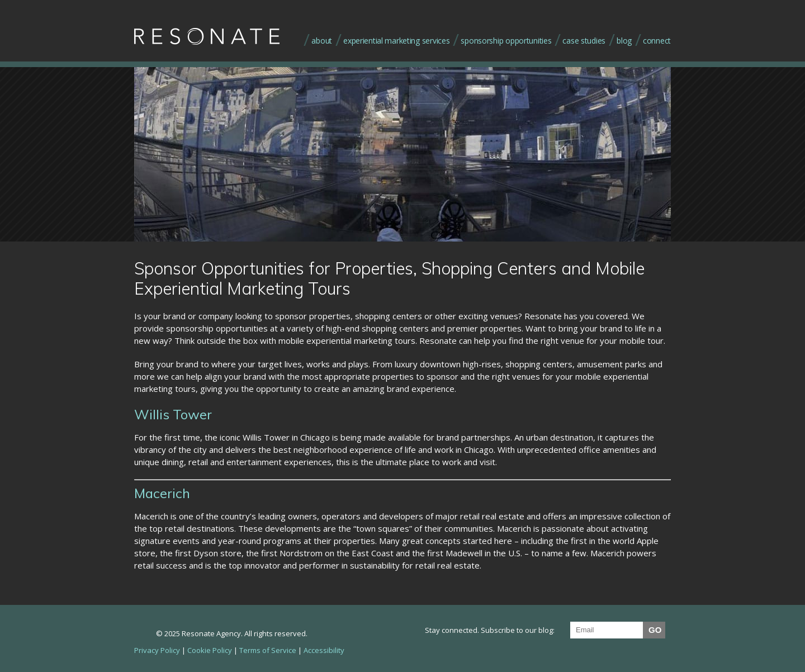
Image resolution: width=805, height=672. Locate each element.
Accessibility (324, 650)
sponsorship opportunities (506, 41)
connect (657, 41)
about (322, 41)
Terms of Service (268, 650)
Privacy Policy (157, 650)
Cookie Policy (210, 650)
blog (624, 41)
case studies (584, 41)
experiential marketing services (396, 41)
